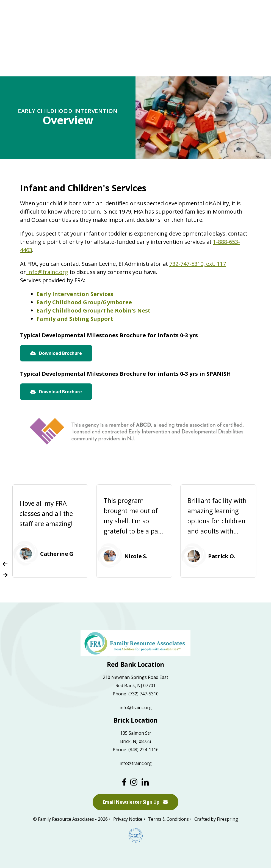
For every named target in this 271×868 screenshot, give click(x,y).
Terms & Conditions (168, 819)
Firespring (227, 819)
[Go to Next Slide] (5, 575)
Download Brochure (56, 353)
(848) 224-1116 (143, 750)
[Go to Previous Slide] (5, 564)
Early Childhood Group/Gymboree (84, 302)
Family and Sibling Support (75, 319)
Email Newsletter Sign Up (135, 802)
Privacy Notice (128, 819)
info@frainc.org (47, 272)
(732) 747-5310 (143, 694)
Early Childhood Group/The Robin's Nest (94, 310)
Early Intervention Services (75, 294)
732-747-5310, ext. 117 (198, 264)
